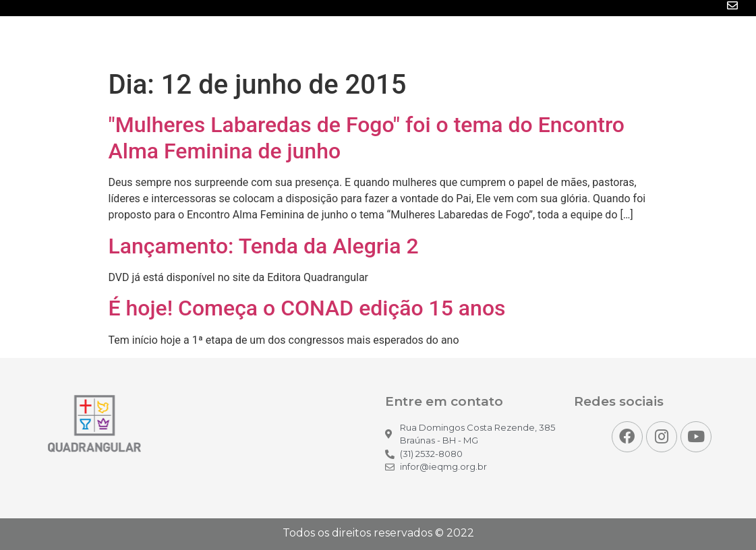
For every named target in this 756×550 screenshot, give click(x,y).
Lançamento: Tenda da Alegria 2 (264, 246)
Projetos (575, 40)
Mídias (446, 40)
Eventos (508, 40)
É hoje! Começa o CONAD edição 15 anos (307, 308)
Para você (646, 40)
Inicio (325, 40)
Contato (716, 40)
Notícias (384, 40)
